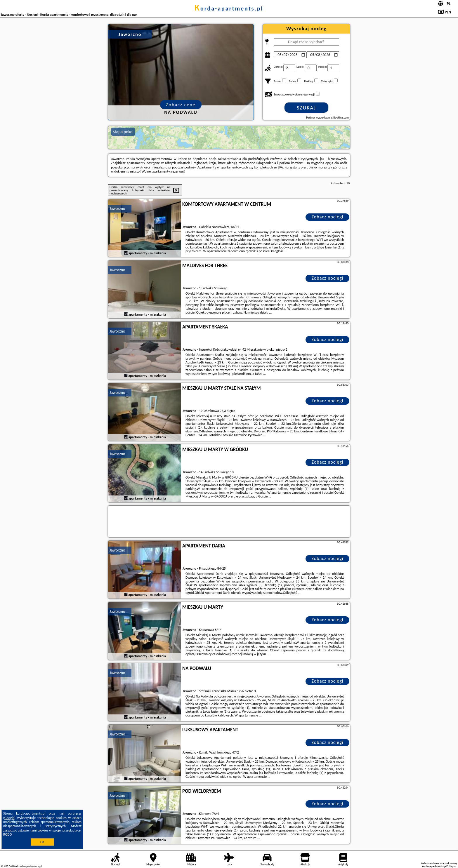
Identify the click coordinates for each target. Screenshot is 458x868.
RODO (8, 834)
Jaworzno (117, 209)
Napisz (453, 866)
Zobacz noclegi (328, 217)
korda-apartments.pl (229, 8)
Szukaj (306, 108)
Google (9, 818)
